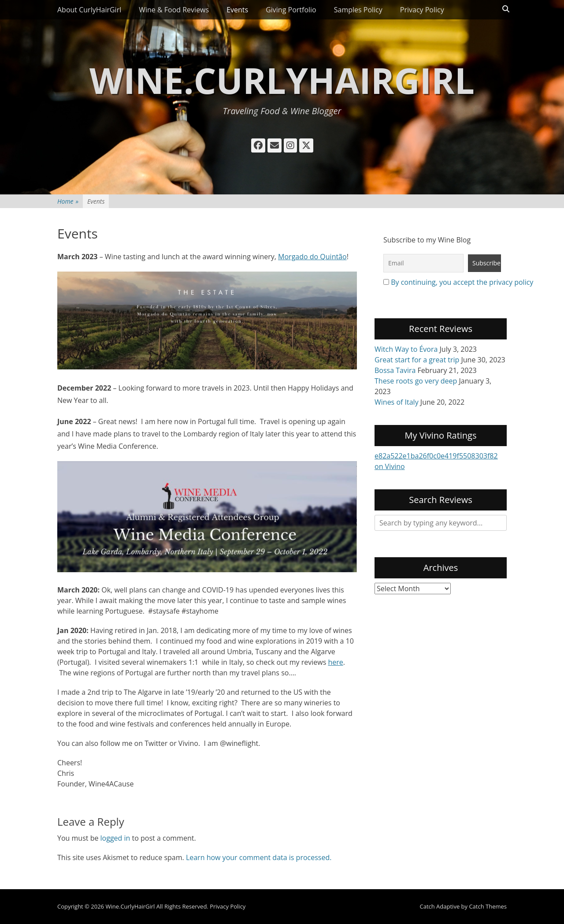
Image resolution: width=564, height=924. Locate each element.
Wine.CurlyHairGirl (282, 80)
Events (237, 10)
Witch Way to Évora (406, 349)
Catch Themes (488, 906)
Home (68, 201)
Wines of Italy (397, 402)
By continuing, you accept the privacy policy (462, 282)
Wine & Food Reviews (174, 10)
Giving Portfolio (291, 10)
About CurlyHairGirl (89, 10)
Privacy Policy (422, 10)
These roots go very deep (416, 381)
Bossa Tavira (395, 370)
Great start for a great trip (417, 360)
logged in (115, 838)
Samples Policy (358, 10)
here (335, 662)
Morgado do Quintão (312, 257)
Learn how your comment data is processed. (259, 857)
